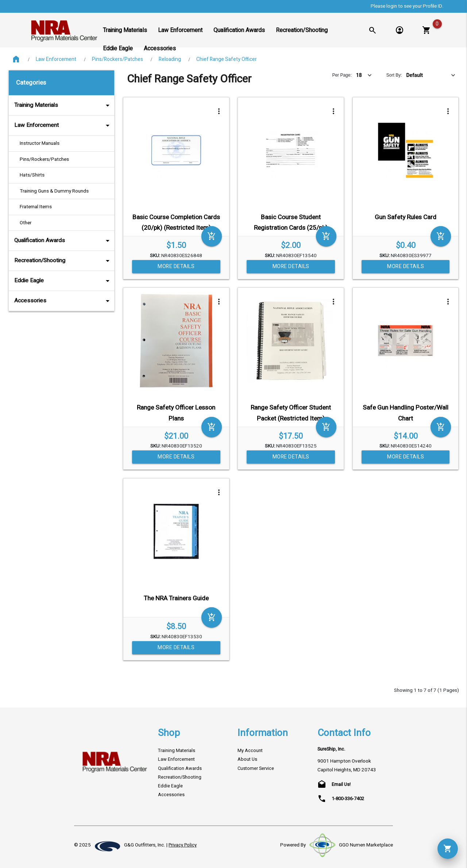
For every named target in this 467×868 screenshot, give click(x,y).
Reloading (170, 59)
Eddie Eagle (63, 281)
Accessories (63, 301)
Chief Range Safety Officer (227, 59)
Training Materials (63, 105)
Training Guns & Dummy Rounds (54, 191)
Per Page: (342, 75)
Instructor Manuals (40, 143)
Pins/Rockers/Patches (117, 59)
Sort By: (394, 75)
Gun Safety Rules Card (406, 217)
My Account (250, 751)
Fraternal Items (36, 207)
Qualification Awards (63, 241)
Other (26, 223)
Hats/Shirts (32, 175)
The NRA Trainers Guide (176, 598)
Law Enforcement (56, 59)
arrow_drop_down (98, 105)
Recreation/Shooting (63, 261)
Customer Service (256, 768)
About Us (247, 759)
